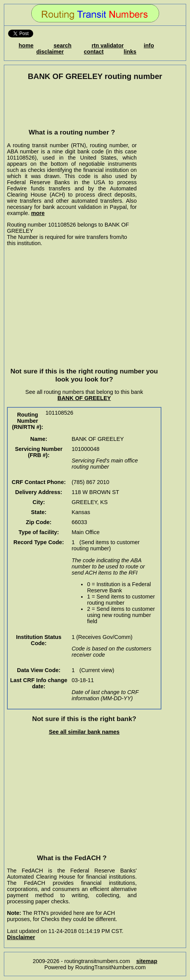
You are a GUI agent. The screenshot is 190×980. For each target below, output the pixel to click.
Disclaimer (21, 937)
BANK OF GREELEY (84, 398)
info (149, 45)
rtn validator (108, 45)
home (26, 45)
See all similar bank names (84, 732)
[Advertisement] (72, 104)
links (130, 52)
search (63, 45)
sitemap (147, 961)
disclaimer (50, 52)
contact (94, 52)
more (38, 213)
